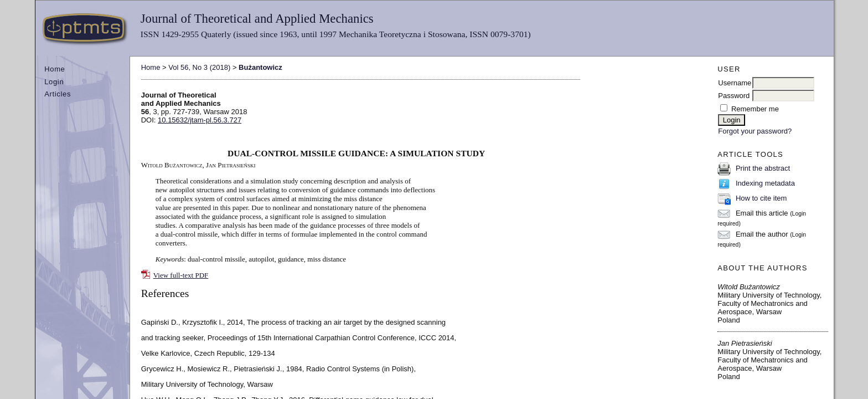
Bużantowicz (260, 67)
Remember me (755, 109)
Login (54, 82)
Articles (58, 94)
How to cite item (761, 198)
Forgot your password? (755, 131)
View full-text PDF (181, 275)
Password (734, 96)
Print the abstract (763, 168)
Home (55, 69)
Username (735, 83)
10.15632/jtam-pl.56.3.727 (200, 120)
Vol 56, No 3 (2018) (199, 67)
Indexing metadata (765, 183)
